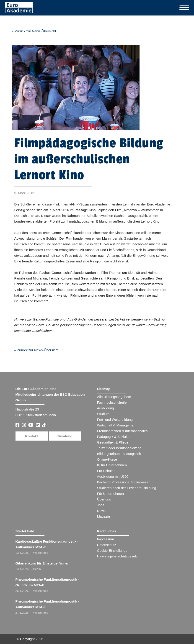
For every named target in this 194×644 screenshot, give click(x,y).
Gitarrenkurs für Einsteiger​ (43, 563)
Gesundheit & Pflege (113, 442)
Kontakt (31, 436)
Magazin (103, 516)
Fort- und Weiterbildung (115, 419)
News (101, 511)
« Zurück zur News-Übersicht (34, 31)
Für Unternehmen (110, 494)
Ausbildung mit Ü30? (113, 476)
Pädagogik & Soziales (114, 437)
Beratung (65, 436)
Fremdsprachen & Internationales (122, 431)
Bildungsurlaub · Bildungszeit (119, 454)
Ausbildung (105, 408)
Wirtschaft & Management (117, 425)
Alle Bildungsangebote (114, 397)
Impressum (105, 539)
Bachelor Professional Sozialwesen (124, 482)
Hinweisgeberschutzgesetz (117, 556)
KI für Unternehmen (112, 465)
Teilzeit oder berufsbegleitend (119, 448)
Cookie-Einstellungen (113, 550)
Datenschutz (106, 545)
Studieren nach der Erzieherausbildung (126, 488)
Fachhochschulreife (112, 402)
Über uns (104, 499)
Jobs (101, 505)
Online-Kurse (107, 459)
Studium (103, 414)
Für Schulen (106, 471)
